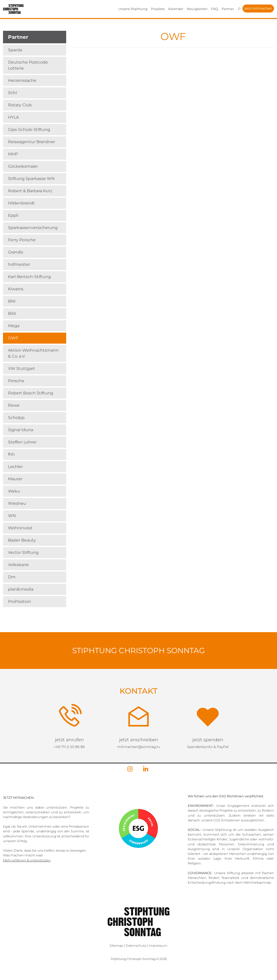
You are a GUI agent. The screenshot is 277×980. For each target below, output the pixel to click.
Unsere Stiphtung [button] (133, 9)
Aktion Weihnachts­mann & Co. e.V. (33, 353)
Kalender (176, 9)
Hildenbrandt (21, 203)
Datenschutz (136, 946)
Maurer (15, 479)
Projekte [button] (158, 9)
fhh (11, 454)
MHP (13, 154)
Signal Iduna (21, 430)
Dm (12, 577)
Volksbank (18, 565)
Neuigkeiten (197, 9)
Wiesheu (17, 503)
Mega (14, 326)
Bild (12, 313)
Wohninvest (20, 528)
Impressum (158, 946)
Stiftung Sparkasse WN (31, 179)
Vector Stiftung (23, 552)
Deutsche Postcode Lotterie (28, 65)
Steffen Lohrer (22, 442)
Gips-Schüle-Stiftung (29, 130)
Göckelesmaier (23, 166)
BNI (12, 301)
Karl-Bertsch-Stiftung (29, 277)
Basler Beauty (22, 540)
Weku (14, 491)
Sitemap (116, 946)
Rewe (14, 405)
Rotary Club (20, 105)
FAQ (215, 9)
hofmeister (19, 264)
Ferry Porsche (22, 240)
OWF (13, 338)
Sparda (15, 50)
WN (12, 516)
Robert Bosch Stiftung (31, 393)
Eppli (13, 215)
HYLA (13, 117)
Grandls (16, 252)
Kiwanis (16, 289)
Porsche (16, 381)
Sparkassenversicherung (33, 228)
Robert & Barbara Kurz (30, 191)
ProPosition (20, 601)
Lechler (15, 467)
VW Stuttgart (22, 369)
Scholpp (16, 418)
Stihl (13, 93)
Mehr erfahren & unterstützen (27, 860)
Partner (228, 9)
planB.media (21, 589)
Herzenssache (22, 80)
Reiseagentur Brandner (32, 142)
